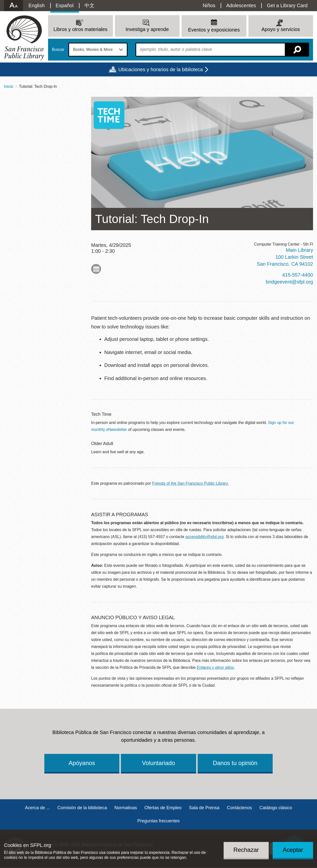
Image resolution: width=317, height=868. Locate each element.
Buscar (58, 50)
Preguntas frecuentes (158, 821)
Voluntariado (158, 763)
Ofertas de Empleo (163, 808)
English (37, 5)
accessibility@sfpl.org (205, 537)
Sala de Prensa (204, 808)
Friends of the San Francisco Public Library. (190, 483)
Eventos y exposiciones (214, 30)
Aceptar (293, 850)
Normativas (126, 808)
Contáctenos (239, 808)
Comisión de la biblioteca (82, 808)
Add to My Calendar (96, 269)
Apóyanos (82, 763)
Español (65, 5)
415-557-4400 (298, 275)
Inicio (9, 86)
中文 (89, 5)
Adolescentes (241, 5)
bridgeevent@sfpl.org (290, 282)
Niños (209, 5)
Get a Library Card (287, 5)
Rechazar (246, 850)
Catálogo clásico (276, 808)
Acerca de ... (38, 808)
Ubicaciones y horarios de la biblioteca (161, 69)
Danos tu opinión (235, 763)
